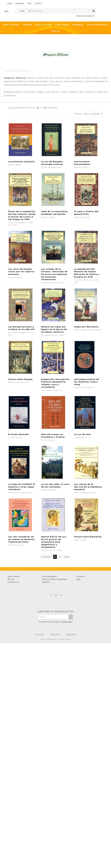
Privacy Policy (67, 602)
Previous (46, 537)
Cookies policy (71, 615)
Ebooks (27, 25)
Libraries (78, 25)
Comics (55, 31)
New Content (12, 25)
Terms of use (39, 615)
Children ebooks (97, 25)
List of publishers (49, 557)
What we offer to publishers (55, 560)
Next (67, 537)
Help (78, 560)
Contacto (80, 557)
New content (14, 557)
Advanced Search (85, 16)
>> (71, 597)
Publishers (62, 25)
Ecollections (44, 25)
